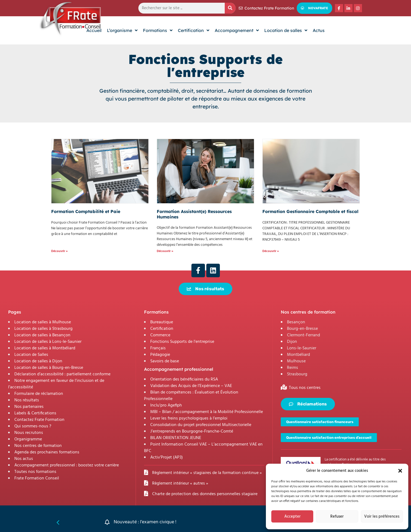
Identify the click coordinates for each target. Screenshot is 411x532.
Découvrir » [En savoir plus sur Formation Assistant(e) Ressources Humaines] (165, 251)
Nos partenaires (29, 407)
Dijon (292, 342)
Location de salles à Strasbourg (43, 329)
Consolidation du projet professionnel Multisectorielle (201, 425)
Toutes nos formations (35, 472)
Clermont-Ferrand (304, 335)
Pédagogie (160, 355)
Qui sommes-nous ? (33, 426)
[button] (400, 471)
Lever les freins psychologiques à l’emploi (189, 418)
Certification (162, 329)
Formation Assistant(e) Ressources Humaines (194, 214)
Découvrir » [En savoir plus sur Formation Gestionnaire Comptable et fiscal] (271, 251)
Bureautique (162, 322)
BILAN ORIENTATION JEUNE (176, 438)
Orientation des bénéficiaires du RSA (184, 379)
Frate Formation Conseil (37, 478)
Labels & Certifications (35, 413)
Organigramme (28, 439)
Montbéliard (299, 355)
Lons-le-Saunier (302, 348)
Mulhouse (296, 361)
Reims (293, 368)
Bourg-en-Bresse (302, 329)
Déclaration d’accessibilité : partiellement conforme (62, 374)
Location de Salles (31, 355)
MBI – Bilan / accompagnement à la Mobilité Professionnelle (207, 412)
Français (158, 348)
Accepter (292, 517)
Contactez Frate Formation (39, 420)
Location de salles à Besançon (42, 335)
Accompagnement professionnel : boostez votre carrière (67, 465)
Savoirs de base (165, 361)
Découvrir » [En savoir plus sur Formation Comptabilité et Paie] (59, 251)
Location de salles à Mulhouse (43, 322)
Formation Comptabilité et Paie (86, 211)
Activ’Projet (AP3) (167, 457)
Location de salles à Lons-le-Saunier (48, 342)
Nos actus (24, 459)
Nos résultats (27, 400)
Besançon (296, 322)
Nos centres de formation (38, 446)
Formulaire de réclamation (39, 394)
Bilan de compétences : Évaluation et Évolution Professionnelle (191, 396)
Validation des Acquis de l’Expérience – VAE (191, 386)
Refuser (337, 517)
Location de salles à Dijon (38, 361)
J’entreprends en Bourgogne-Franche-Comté (192, 431)
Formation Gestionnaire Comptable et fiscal (310, 211)
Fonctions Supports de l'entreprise (182, 342)
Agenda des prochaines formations (47, 452)
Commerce (160, 335)
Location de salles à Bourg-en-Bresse (49, 368)
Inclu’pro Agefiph (166, 405)
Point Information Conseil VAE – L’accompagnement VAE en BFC (203, 448)
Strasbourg (297, 374)
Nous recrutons (29, 433)
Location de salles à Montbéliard (45, 348)
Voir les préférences (382, 517)
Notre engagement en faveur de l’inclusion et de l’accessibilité (56, 384)
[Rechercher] (230, 8)
